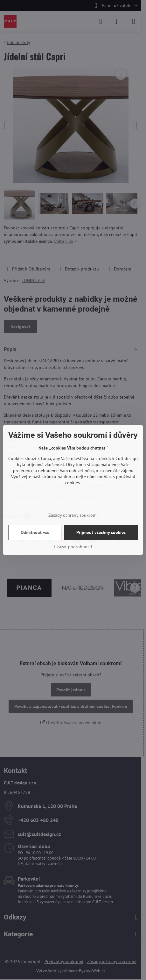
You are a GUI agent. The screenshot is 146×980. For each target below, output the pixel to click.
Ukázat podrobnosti (73, 547)
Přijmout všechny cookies (101, 532)
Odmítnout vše (35, 532)
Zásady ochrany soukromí (73, 515)
